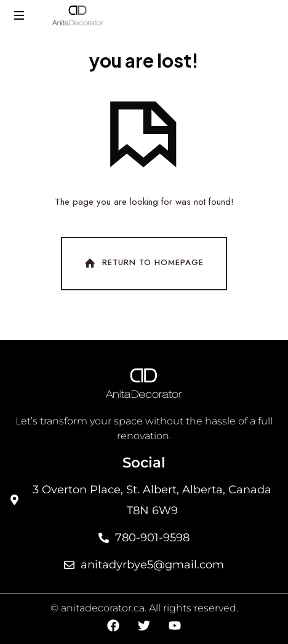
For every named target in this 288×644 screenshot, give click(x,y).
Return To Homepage (143, 263)
